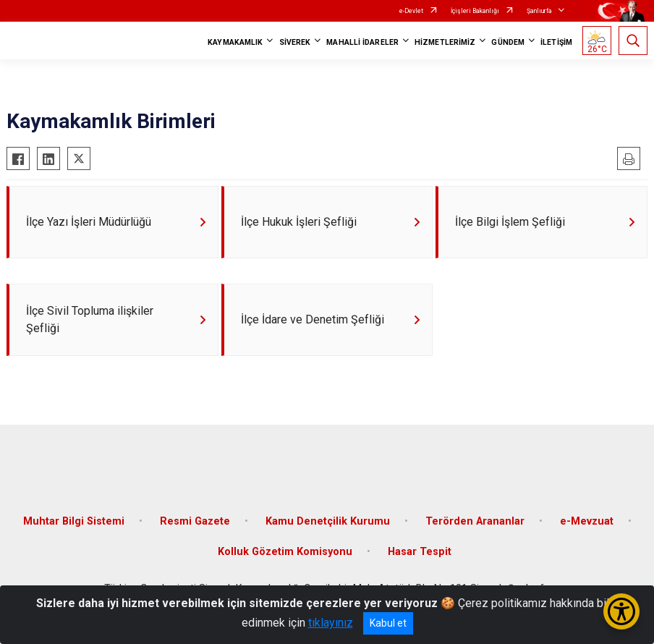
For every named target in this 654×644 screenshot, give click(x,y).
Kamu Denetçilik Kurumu (328, 521)
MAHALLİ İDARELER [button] (362, 42)
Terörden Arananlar (475, 521)
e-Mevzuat (587, 521)
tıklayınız (331, 623)
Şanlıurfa (539, 11)
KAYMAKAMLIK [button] (235, 42)
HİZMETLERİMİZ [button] (445, 42)
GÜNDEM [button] (508, 42)
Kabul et (388, 623)
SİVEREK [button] (295, 42)
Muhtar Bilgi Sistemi (74, 521)
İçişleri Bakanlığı (475, 11)
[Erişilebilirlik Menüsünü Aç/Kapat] (621, 611)
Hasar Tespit (420, 552)
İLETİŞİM (556, 42)
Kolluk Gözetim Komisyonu (285, 552)
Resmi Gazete (195, 521)
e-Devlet (411, 11)
